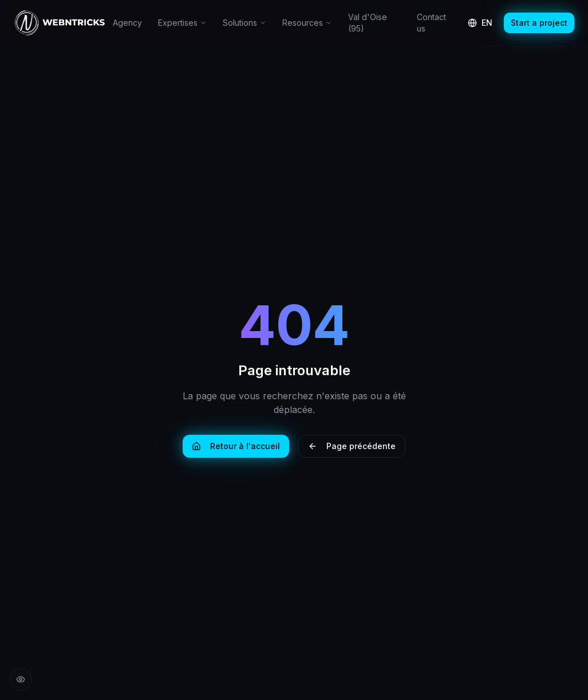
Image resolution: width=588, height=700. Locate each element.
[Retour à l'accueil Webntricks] (60, 23)
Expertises (182, 23)
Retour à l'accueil (236, 446)
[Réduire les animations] (21, 679)
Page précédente (352, 446)
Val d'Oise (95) (368, 23)
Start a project (539, 23)
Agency (127, 23)
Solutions (244, 23)
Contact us (431, 23)
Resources (307, 23)
